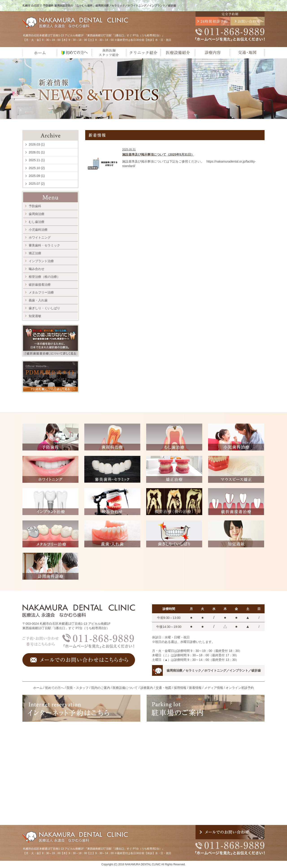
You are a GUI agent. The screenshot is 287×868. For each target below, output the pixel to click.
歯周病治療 (37, 214)
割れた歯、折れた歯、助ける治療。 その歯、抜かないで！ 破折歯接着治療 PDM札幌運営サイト (50, 341)
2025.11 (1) (37, 160)
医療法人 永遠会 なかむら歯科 (76, 23)
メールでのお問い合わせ (247, 21)
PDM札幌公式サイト (50, 376)
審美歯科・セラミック (44, 245)
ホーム (40, 53)
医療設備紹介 (178, 53)
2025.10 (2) (37, 168)
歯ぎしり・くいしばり (44, 308)
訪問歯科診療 (50, 566)
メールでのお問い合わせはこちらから (79, 660)
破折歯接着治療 (40, 285)
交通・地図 (247, 53)
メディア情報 (214, 688)
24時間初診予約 (213, 21)
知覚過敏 (35, 316)
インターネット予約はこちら (81, 708)
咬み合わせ (112, 502)
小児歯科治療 (38, 230)
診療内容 (212, 53)
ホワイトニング (40, 237)
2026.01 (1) (37, 152)
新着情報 (195, 688)
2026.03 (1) (37, 144)
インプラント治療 (41, 261)
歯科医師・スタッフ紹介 (109, 53)
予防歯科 (35, 206)
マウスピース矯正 (236, 469)
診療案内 (147, 688)
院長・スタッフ (78, 688)
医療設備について (125, 688)
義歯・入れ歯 (38, 300)
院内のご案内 (101, 688)
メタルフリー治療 (41, 292)
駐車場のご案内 (206, 708)
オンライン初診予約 (240, 688)
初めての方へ (74, 53)
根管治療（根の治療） (44, 277)
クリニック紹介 (143, 53)
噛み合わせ (37, 269)
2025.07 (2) (37, 184)
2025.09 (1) (37, 176)
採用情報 (180, 688)
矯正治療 (35, 253)
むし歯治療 (37, 222)
